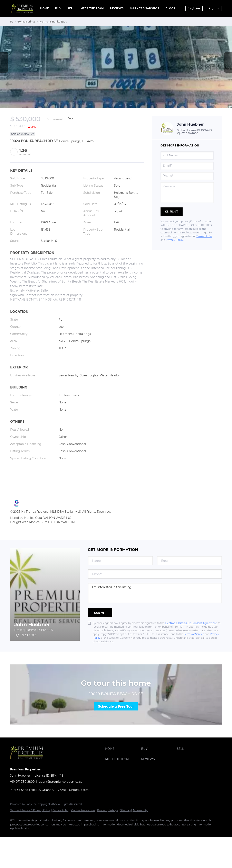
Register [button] (194, 8)
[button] (122, 749)
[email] (187, 166)
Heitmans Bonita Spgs (53, 22)
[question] (187, 192)
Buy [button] (58, 8)
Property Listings (108, 810)
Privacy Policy (175, 240)
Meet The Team (92, 8)
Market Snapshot (145, 8)
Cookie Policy (61, 810)
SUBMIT (100, 613)
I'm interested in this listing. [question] (155, 593)
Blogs (170, 8)
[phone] (187, 176)
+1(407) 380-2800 (187, 133)
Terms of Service (194, 634)
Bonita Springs (26, 22)
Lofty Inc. (31, 804)
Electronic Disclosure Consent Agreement (191, 623)
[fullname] (187, 155)
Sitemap (125, 810)
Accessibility (140, 810)
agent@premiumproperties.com (62, 782)
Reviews (117, 8)
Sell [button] (71, 8)
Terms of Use (204, 236)
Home (45, 8)
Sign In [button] (214, 8)
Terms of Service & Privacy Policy (30, 810)
